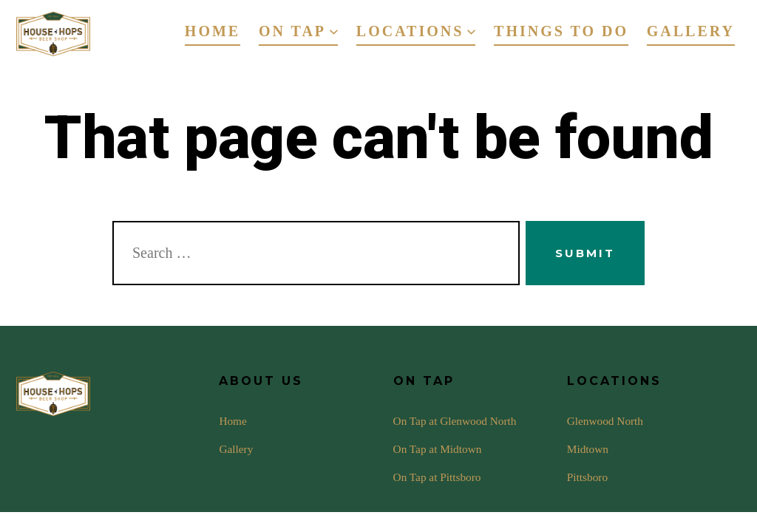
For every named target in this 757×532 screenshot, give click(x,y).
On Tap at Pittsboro (437, 477)
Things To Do (561, 31)
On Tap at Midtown (438, 449)
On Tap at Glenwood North (455, 421)
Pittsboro (587, 477)
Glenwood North (605, 421)
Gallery (691, 31)
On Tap (298, 31)
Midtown (588, 449)
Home (213, 31)
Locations (416, 31)
